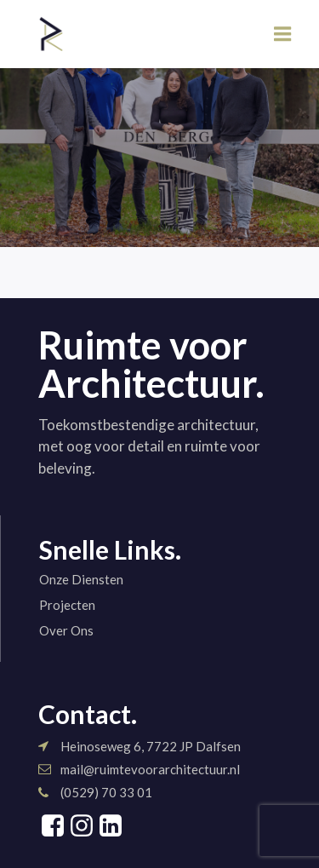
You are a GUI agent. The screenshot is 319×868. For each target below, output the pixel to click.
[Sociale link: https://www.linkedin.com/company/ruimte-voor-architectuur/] (111, 826)
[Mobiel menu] (283, 34)
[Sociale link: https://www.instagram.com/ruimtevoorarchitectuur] (82, 826)
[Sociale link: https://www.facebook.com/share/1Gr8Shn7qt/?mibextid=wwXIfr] (53, 826)
